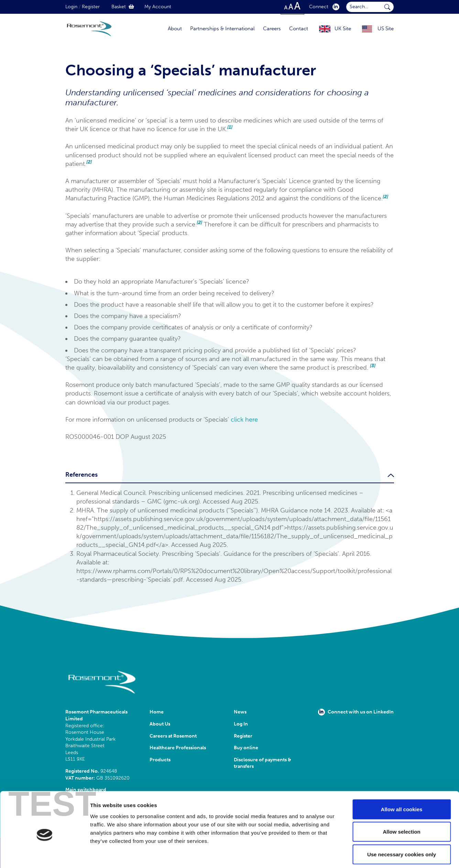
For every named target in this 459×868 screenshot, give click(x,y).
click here (244, 420)
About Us (160, 724)
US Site (386, 29)
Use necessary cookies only (402, 823)
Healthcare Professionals (178, 748)
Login (71, 7)
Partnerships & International (222, 29)
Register (91, 7)
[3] (373, 366)
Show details (361, 854)
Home (157, 712)
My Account (158, 7)
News (240, 712)
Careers (272, 29)
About (175, 29)
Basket (123, 7)
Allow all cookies (402, 778)
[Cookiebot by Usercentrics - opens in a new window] (45, 855)
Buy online (246, 748)
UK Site (343, 29)
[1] (230, 127)
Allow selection (401, 800)
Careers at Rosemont (174, 736)
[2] (89, 162)
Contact (299, 29)
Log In (241, 724)
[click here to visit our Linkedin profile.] (335, 7)
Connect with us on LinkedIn (356, 712)
